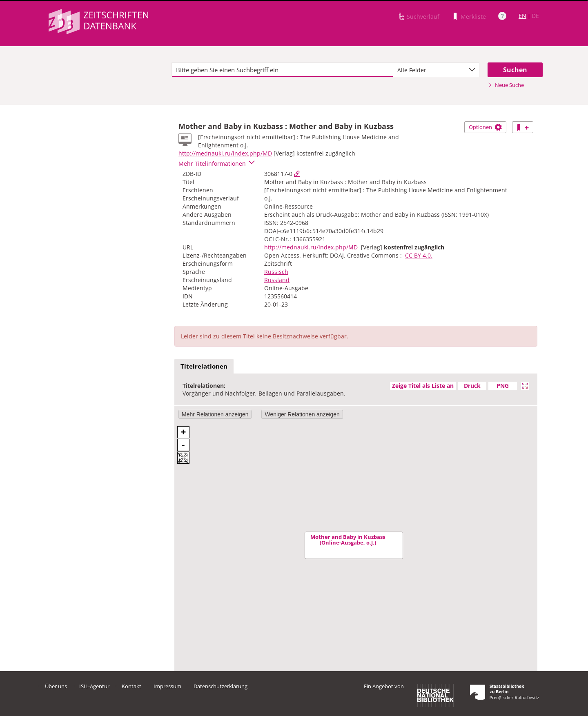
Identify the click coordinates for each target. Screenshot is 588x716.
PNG (503, 386)
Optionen (485, 127)
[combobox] (436, 70)
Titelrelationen (204, 366)
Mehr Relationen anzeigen (215, 414)
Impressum (167, 686)
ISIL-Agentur (94, 686)
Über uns (56, 686)
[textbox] (282, 70)
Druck (472, 386)
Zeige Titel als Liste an (423, 386)
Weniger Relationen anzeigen (302, 414)
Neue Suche (506, 85)
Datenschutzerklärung (220, 686)
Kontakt (131, 686)
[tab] (204, 367)
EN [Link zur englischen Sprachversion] (522, 16)
